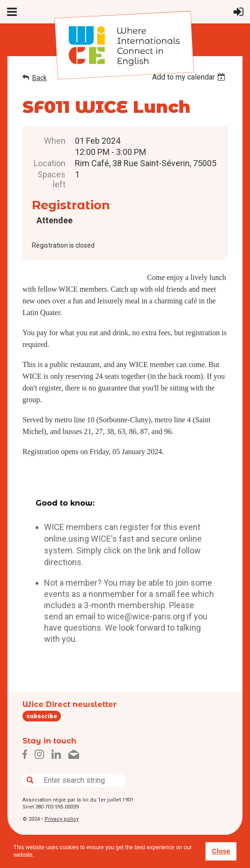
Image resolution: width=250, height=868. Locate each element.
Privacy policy (62, 819)
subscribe (42, 716)
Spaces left (51, 179)
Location (50, 163)
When (55, 141)
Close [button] (221, 851)
